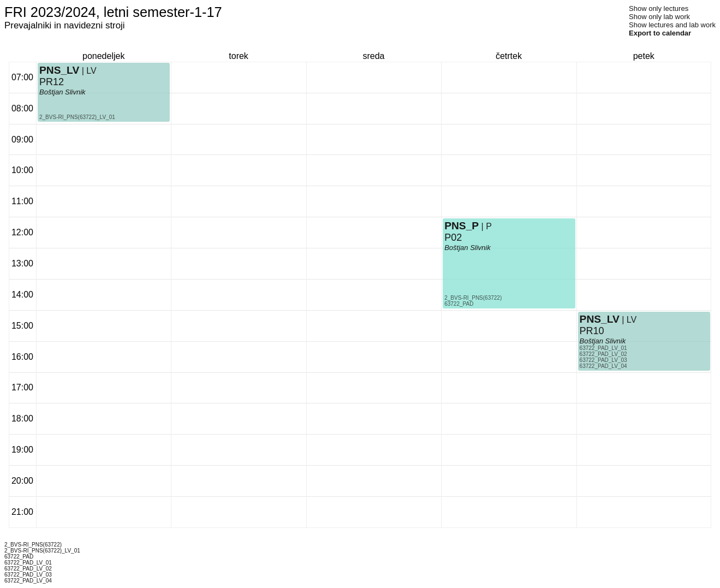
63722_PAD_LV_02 (603, 354)
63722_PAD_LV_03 (603, 360)
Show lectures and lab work (672, 25)
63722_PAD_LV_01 (603, 348)
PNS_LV (59, 70)
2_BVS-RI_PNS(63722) (473, 298)
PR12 (52, 82)
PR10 (592, 331)
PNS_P (462, 226)
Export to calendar (660, 33)
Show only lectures (659, 8)
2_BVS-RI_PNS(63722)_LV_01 (77, 117)
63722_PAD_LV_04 (603, 366)
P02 (453, 237)
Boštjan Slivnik (63, 92)
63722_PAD (459, 304)
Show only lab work (659, 17)
